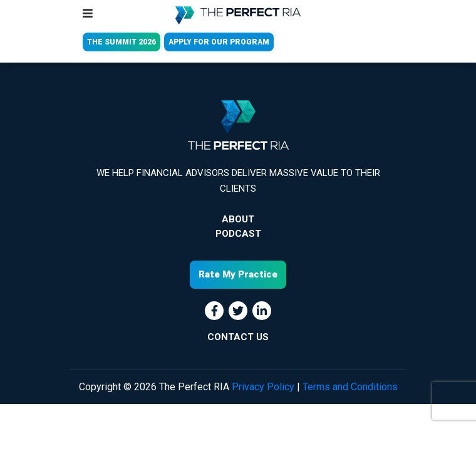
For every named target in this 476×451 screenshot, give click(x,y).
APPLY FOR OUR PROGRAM (219, 42)
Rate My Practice (238, 274)
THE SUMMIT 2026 (122, 42)
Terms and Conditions (350, 387)
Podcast (238, 234)
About (238, 219)
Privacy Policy (263, 387)
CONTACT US (238, 337)
